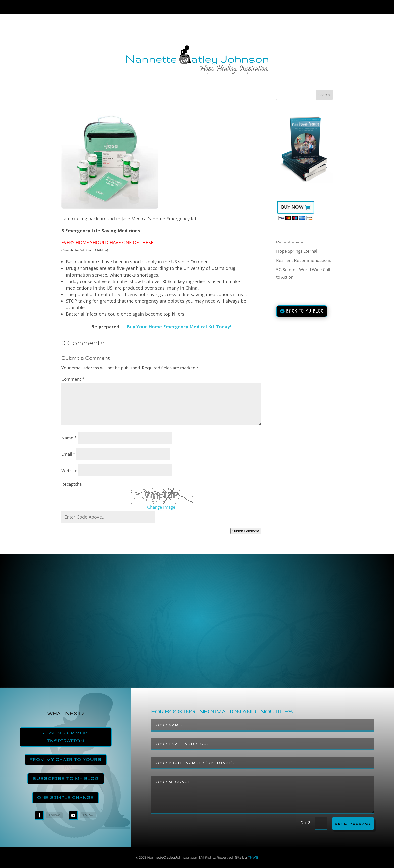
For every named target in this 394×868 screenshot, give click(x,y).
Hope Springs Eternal (297, 251)
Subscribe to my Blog (66, 778)
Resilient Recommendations (304, 260)
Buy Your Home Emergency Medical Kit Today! (179, 327)
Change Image (161, 507)
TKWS (253, 857)
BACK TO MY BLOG (305, 311)
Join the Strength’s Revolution (219, 8)
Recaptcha (71, 484)
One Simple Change (66, 797)
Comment (73, 379)
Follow (54, 815)
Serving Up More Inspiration (66, 737)
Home (72, 8)
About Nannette (105, 8)
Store (295, 8)
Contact (319, 8)
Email (68, 454)
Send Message (353, 824)
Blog (270, 8)
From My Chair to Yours (66, 760)
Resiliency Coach (153, 8)
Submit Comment (246, 531)
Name (69, 438)
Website (69, 470)
